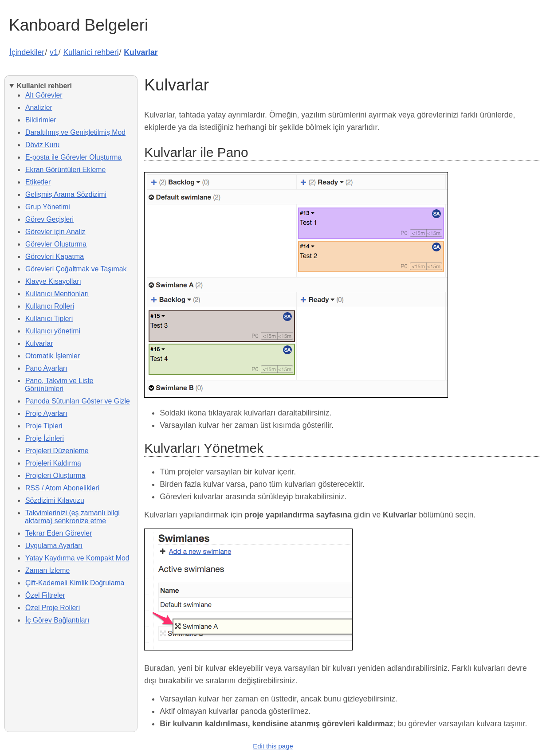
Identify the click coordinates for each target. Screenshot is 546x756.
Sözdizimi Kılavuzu (55, 500)
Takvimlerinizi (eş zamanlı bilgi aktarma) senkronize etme (72, 517)
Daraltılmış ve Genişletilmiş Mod (75, 132)
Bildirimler (41, 120)
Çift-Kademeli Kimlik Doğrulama (75, 583)
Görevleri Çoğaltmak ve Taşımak (76, 269)
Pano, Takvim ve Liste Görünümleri (59, 385)
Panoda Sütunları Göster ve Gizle (78, 401)
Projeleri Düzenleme (57, 451)
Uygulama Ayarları (54, 546)
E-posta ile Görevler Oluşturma (73, 157)
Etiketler (38, 182)
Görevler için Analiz (55, 232)
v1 (54, 52)
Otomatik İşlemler (53, 356)
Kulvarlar (141, 52)
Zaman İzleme (47, 570)
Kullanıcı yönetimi (53, 331)
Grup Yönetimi (48, 207)
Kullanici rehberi (91, 52)
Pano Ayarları (46, 368)
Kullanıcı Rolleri (50, 306)
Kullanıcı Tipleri (49, 319)
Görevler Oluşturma (56, 244)
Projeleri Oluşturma (55, 476)
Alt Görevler (44, 95)
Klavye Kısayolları (53, 281)
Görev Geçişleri (49, 219)
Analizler (39, 108)
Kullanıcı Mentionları (57, 294)
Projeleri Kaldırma (53, 463)
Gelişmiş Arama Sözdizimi (66, 194)
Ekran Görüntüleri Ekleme (65, 170)
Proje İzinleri (45, 438)
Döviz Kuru (42, 145)
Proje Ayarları (46, 413)
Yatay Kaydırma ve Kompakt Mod (77, 558)
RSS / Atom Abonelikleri (62, 488)
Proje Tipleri (44, 426)
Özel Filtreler (45, 595)
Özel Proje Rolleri (53, 608)
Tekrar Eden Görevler (59, 533)
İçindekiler (27, 52)
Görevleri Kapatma (55, 257)
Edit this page (273, 746)
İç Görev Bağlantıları (57, 620)
